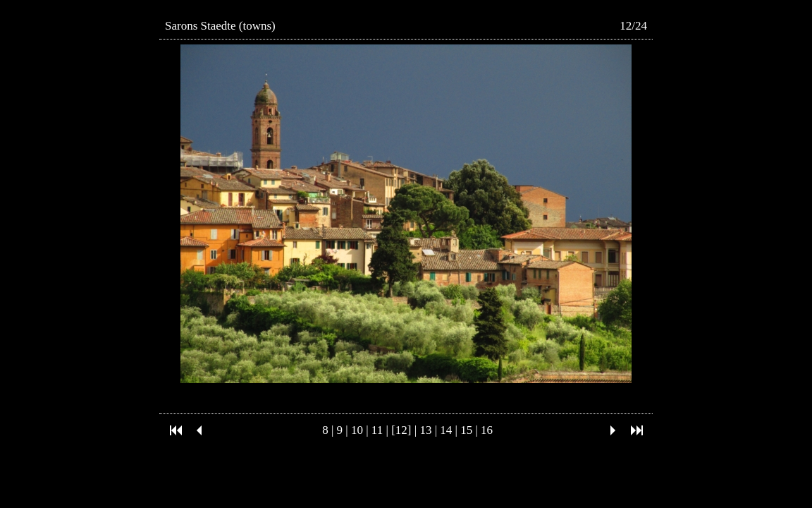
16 (487, 430)
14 (446, 430)
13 (425, 430)
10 (357, 430)
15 (466, 430)
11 (377, 430)
